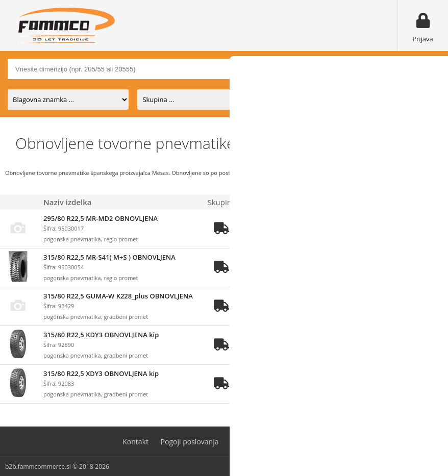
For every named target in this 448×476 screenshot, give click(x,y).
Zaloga (255, 202)
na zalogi (300, 99)
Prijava (423, 39)
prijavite (341, 229)
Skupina (222, 202)
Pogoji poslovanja (190, 442)
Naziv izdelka (68, 202)
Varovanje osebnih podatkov (278, 442)
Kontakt (135, 442)
